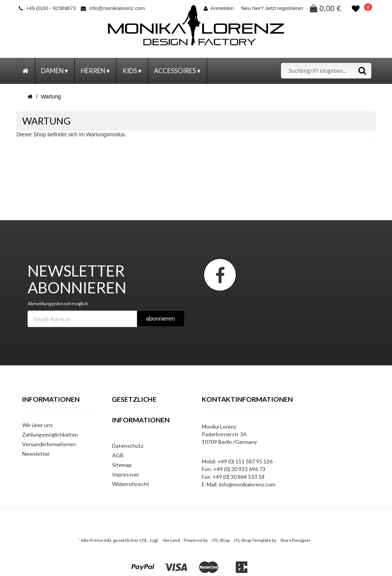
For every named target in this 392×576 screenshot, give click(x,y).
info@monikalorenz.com (113, 8)
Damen (55, 71)
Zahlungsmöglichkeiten (50, 434)
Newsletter (36, 454)
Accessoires (177, 71)
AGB (118, 455)
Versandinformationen (49, 444)
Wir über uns (38, 425)
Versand (171, 540)
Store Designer (296, 540)
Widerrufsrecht (131, 484)
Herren (95, 71)
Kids (132, 71)
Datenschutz (128, 446)
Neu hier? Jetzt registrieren (272, 8)
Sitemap (122, 465)
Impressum (126, 474)
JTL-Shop (221, 540)
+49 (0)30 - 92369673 (47, 8)
